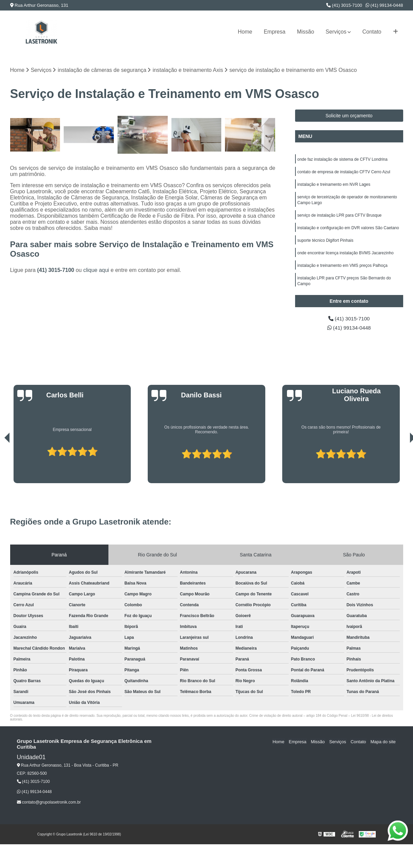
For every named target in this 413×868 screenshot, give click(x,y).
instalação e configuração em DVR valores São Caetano (348, 230)
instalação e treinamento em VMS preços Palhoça (343, 269)
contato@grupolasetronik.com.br (49, 803)
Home (245, 32)
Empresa (274, 32)
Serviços (336, 32)
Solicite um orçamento (349, 116)
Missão (305, 32)
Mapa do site (384, 742)
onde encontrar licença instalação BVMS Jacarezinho (346, 256)
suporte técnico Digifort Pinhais (325, 243)
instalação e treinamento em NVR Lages (334, 185)
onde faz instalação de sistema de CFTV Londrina (343, 160)
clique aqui (96, 270)
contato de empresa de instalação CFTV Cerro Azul (344, 173)
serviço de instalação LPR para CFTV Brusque (340, 217)
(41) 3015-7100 (344, 5)
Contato (372, 32)
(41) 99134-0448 (384, 5)
